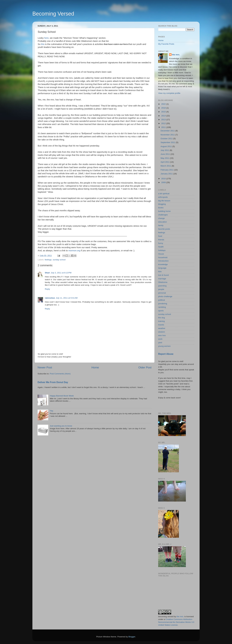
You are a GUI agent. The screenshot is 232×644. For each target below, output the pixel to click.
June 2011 (165, 154)
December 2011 (168, 131)
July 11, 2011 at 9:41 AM (67, 298)
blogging (162, 204)
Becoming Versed (53, 14)
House (161, 254)
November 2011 (168, 135)
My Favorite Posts (166, 44)
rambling (162, 307)
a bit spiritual (164, 194)
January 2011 (167, 174)
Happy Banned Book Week (62, 396)
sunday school (59, 260)
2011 (164, 127)
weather (162, 328)
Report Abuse (166, 354)
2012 (164, 123)
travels (161, 325)
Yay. (52, 411)
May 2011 (165, 158)
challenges (163, 215)
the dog (161, 318)
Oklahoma (163, 282)
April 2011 (165, 162)
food (160, 236)
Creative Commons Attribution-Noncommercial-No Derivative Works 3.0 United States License (176, 622)
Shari (47, 273)
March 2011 (166, 166)
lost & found (163, 275)
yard (160, 343)
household (163, 257)
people (161, 289)
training (161, 321)
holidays (162, 250)
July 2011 (165, 150)
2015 (164, 112)
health (161, 247)
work (160, 339)
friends (161, 240)
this (43, 44)
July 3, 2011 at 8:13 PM (61, 273)
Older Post (145, 367)
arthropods (163, 197)
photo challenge (165, 296)
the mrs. (176, 55)
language (162, 268)
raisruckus (50, 298)
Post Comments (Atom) (60, 374)
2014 (164, 116)
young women (164, 346)
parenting (162, 286)
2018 (164, 108)
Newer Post (45, 367)
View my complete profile (169, 93)
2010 (164, 179)
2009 (164, 182)
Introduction (163, 261)
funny (161, 243)
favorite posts (164, 229)
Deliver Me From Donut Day (53, 382)
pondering (163, 304)
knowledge (163, 264)
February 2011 (167, 170)
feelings (48, 260)
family (161, 225)
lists (160, 272)
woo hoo (162, 335)
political (161, 300)
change (161, 218)
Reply (47, 289)
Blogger (132, 637)
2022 (164, 104)
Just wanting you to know (61, 426)
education (163, 222)
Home (95, 367)
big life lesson (164, 201)
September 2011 (168, 142)
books (161, 208)
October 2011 (167, 139)
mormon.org (74, 251)
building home (164, 211)
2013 (164, 120)
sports (161, 311)
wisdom (162, 332)
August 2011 (166, 146)
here (46, 38)
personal (162, 293)
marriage (162, 279)
